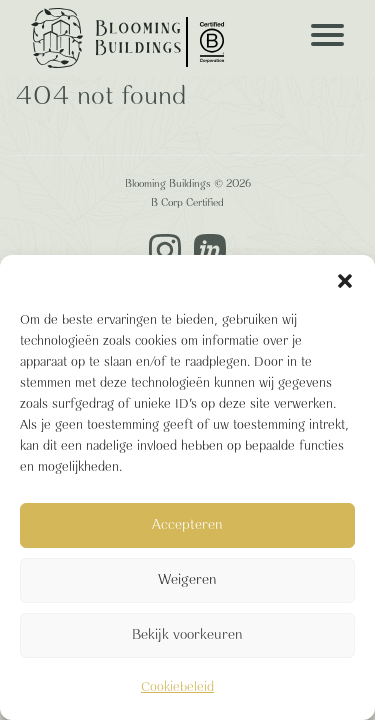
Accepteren (187, 525)
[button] (345, 280)
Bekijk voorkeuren (187, 635)
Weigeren (187, 580)
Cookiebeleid (177, 687)
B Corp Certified (187, 203)
